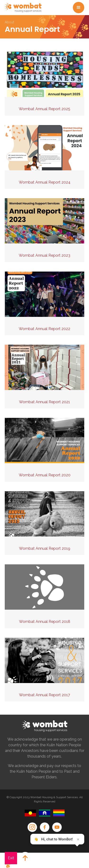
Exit (11, 858)
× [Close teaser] (78, 839)
